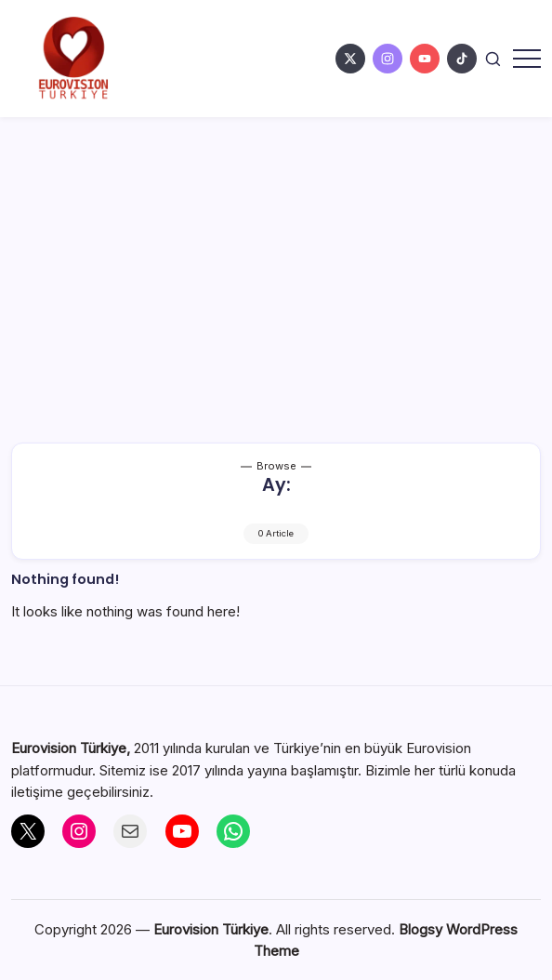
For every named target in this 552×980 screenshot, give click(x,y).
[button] (493, 59)
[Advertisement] (276, 257)
